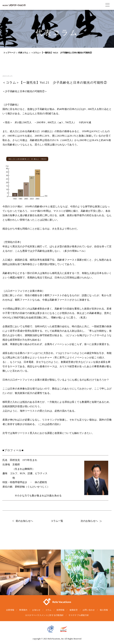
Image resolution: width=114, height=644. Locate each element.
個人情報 (104, 610)
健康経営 (74, 610)
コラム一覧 (57, 521)
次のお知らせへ (91, 521)
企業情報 (10, 610)
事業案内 (23, 610)
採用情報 (61, 610)
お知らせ (36, 610)
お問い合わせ (89, 610)
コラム (48, 610)
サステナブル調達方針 (79, 615)
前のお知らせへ (23, 521)
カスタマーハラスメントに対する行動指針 (44, 615)
